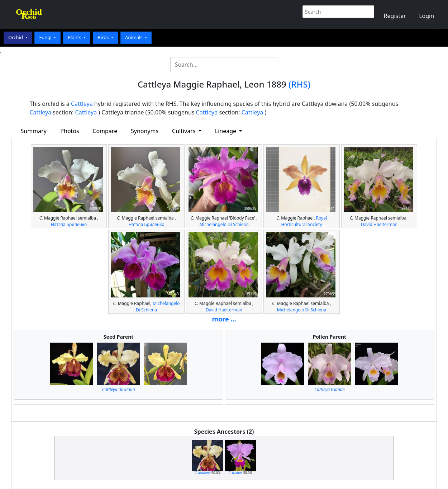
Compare (105, 131)
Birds (104, 37)
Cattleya (82, 104)
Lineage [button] (226, 131)
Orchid (16, 37)
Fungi (46, 37)
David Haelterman (379, 224)
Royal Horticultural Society (304, 221)
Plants (75, 37)
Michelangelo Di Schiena (224, 224)
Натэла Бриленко (69, 224)
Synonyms (145, 131)
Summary (33, 131)
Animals (134, 37)
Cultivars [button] (185, 131)
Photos (70, 131)
